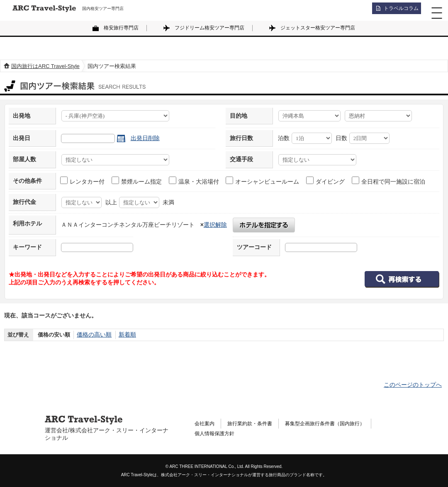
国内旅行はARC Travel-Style (45, 66)
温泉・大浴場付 (194, 181)
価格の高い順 (93, 335)
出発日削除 (145, 138)
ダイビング (326, 181)
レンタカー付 (83, 181)
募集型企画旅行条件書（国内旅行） (342, 423)
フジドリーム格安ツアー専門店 (209, 28)
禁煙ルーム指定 (137, 181)
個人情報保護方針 (218, 435)
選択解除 (215, 225)
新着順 (124, 335)
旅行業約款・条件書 (257, 423)
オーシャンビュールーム (263, 181)
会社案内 (206, 423)
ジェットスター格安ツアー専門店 (318, 28)
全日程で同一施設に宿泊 (389, 181)
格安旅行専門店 (121, 28)
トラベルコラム (397, 10)
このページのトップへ (413, 385)
